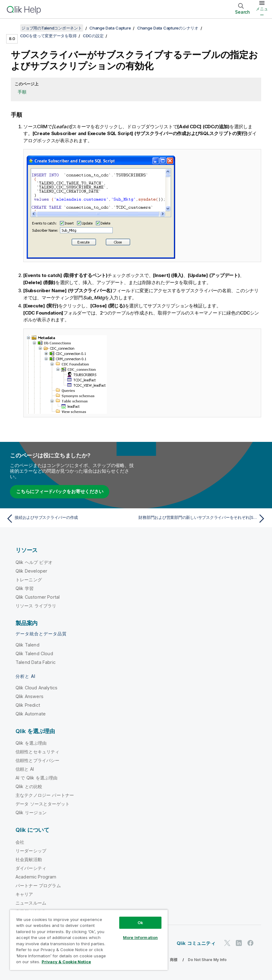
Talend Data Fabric (36, 662)
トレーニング (29, 580)
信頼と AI (25, 769)
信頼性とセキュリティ (38, 752)
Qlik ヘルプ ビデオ (34, 562)
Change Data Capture (110, 28)
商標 (174, 960)
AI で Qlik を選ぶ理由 (36, 778)
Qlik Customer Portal (38, 597)
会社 (20, 842)
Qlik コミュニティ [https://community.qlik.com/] (196, 943)
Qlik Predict (28, 705)
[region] (89, 940)
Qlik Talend (27, 645)
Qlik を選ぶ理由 (31, 743)
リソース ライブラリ (36, 606)
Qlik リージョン (31, 812)
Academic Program (36, 877)
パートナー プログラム (38, 885)
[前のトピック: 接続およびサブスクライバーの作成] (69, 519)
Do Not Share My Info (207, 960)
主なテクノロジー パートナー (45, 795)
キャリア (24, 894)
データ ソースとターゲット (43, 804)
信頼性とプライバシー (38, 760)
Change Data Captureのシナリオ (168, 28)
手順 (22, 92)
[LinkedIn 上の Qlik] (239, 943)
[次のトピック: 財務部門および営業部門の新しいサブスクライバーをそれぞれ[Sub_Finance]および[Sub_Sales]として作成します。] (203, 519)
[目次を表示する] (12, 28)
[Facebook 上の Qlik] (251, 943)
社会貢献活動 (29, 859)
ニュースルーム (31, 903)
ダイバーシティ (31, 868)
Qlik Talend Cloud (34, 653)
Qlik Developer (31, 571)
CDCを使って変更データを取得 (48, 36)
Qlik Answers (29, 696)
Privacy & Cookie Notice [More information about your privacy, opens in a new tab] (66, 962)
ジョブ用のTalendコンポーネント (52, 28)
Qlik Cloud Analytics (36, 688)
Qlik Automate (31, 714)
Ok (140, 923)
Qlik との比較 (29, 786)
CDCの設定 (93, 36)
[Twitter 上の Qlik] (227, 943)
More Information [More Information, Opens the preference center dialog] (140, 937)
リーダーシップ (31, 851)
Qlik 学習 (25, 588)
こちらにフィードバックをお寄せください (60, 491)
